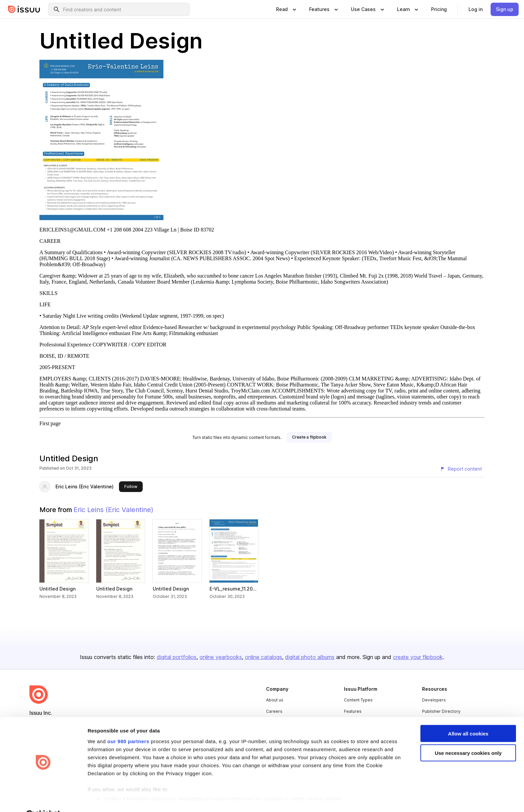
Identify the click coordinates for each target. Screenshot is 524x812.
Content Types (358, 700)
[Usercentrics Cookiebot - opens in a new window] (43, 799)
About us (275, 700)
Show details (103, 799)
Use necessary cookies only (468, 737)
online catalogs (264, 657)
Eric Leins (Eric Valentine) (85, 486)
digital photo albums (310, 657)
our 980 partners (128, 725)
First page (50, 423)
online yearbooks (221, 657)
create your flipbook (418, 657)
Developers (434, 700)
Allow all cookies (468, 717)
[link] (439, 9)
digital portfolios (177, 657)
